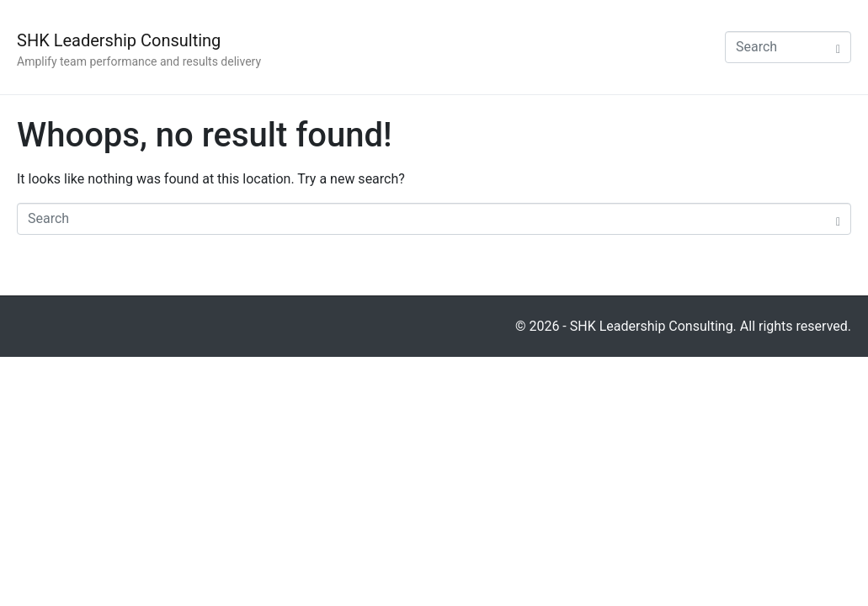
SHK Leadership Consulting (119, 40)
